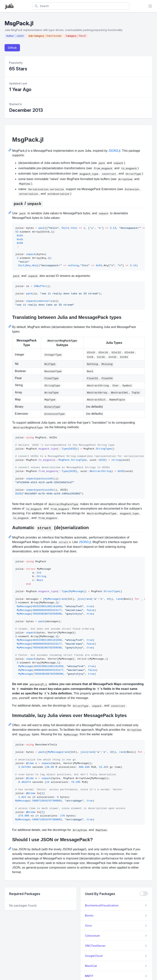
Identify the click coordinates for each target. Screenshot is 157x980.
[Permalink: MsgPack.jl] (10, 150)
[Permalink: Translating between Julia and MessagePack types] (10, 326)
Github (12, 48)
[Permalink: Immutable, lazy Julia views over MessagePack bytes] (10, 724)
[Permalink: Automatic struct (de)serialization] (10, 537)
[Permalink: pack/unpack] (10, 213)
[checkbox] (144, 893)
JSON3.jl (114, 151)
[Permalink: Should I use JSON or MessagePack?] (10, 849)
